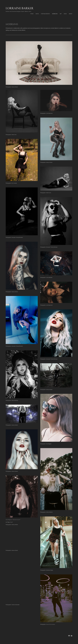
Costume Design (45, 14)
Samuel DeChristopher (51, 624)
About (71, 14)
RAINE (37, 14)
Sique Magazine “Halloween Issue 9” (13, 520)
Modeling (55, 14)
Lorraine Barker (19, 8)
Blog (65, 14)
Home (32, 14)
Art (61, 14)
